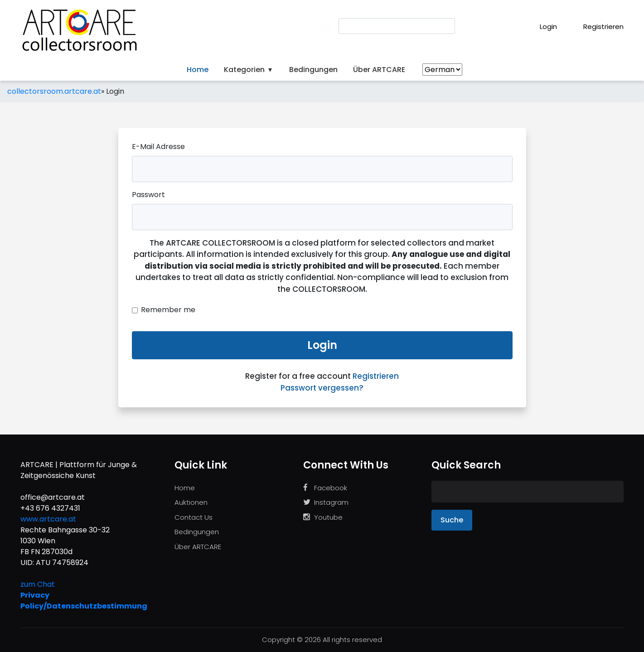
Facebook (325, 488)
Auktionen (191, 502)
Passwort (148, 195)
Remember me (168, 310)
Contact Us (194, 517)
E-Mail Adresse (158, 147)
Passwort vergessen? (322, 388)
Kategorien (249, 70)
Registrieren (597, 27)
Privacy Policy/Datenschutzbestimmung (84, 601)
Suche (452, 520)
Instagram (326, 502)
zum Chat (38, 584)
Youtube (323, 517)
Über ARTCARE (379, 70)
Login (542, 27)
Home (198, 70)
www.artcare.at (48, 519)
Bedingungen (313, 70)
